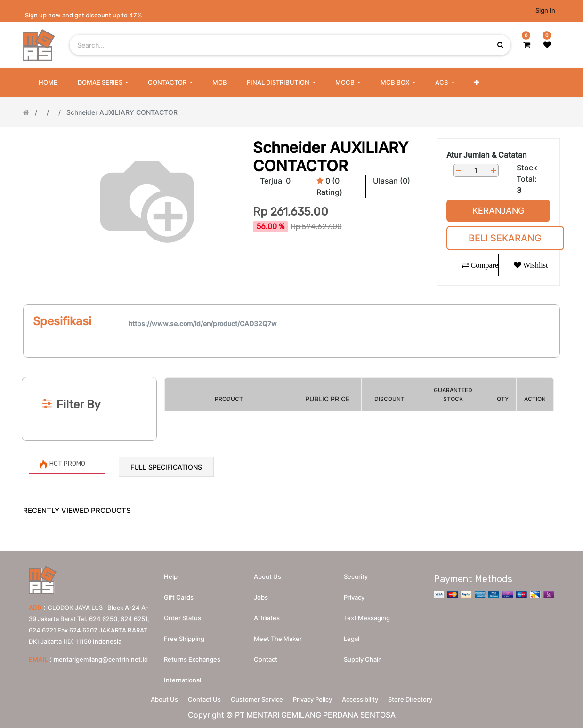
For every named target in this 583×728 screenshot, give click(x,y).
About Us (153, 698)
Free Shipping (184, 635)
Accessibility (367, 698)
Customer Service (255, 698)
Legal (352, 635)
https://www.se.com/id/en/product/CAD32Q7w (203, 324)
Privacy (354, 594)
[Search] (291, 362)
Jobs (261, 594)
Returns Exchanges (192, 656)
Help (171, 573)
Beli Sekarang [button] (505, 238)
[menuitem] (48, 83)
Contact (266, 656)
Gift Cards (179, 594)
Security (356, 573)
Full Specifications (166, 467)
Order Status (182, 615)
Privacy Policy (315, 698)
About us (267, 573)
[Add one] (494, 171)
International (182, 677)
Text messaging (367, 615)
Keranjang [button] (498, 211)
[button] (477, 83)
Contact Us (197, 698)
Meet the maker (278, 635)
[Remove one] (459, 171)
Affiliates (267, 615)
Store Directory (422, 698)
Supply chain (363, 656)
